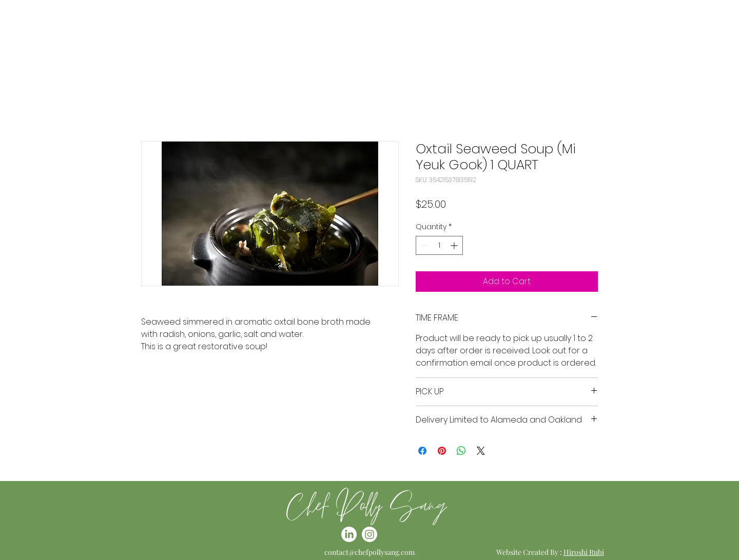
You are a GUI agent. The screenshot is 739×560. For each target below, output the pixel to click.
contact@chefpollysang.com (369, 552)
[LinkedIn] (43, 32)
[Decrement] (424, 245)
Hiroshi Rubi (584, 552)
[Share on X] (481, 451)
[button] (721, 32)
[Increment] (455, 245)
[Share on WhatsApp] (461, 451)
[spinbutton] (439, 245)
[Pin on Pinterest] (442, 451)
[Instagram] (25, 32)
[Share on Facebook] (422, 451)
